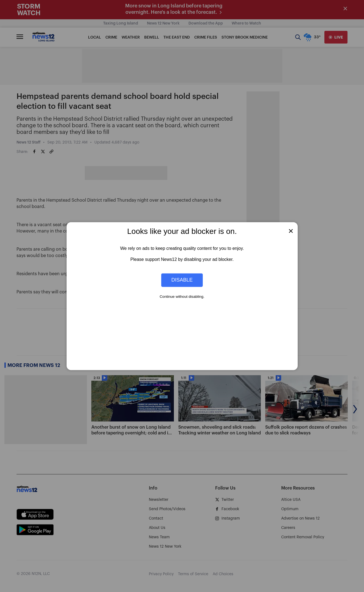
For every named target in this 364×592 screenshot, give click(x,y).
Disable (182, 280)
